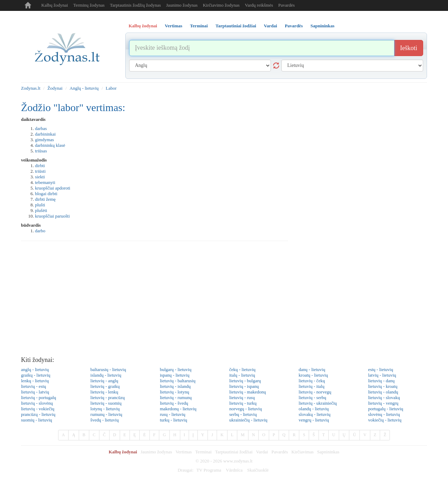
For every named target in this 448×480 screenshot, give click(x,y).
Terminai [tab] (199, 26)
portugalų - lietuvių (386, 409)
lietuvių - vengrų (383, 403)
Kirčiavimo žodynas (221, 5)
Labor (111, 88)
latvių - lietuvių (382, 375)
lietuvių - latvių (35, 392)
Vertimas (184, 452)
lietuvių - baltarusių (178, 381)
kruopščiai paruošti (52, 216)
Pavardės (286, 5)
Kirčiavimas (302, 452)
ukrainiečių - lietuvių (248, 420)
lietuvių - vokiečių (38, 409)
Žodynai (55, 88)
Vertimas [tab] (174, 26)
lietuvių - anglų (104, 381)
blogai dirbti (46, 194)
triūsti (40, 171)
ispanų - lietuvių (175, 375)
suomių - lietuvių (37, 420)
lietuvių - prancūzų (107, 397)
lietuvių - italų (311, 386)
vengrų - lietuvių (314, 420)
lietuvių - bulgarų (245, 381)
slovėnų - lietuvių (384, 414)
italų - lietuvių (242, 375)
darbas (41, 128)
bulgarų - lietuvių (176, 369)
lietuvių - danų (381, 381)
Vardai (262, 452)
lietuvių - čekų (312, 381)
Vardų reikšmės (259, 5)
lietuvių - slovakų (384, 397)
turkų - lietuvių (174, 420)
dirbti (40, 166)
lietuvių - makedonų (248, 392)
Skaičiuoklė (258, 470)
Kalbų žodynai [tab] (143, 26)
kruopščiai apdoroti (53, 188)
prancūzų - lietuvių (38, 414)
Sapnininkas (328, 452)
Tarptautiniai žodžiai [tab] (236, 26)
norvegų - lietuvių (246, 409)
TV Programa (209, 470)
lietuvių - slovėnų (37, 403)
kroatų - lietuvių (313, 375)
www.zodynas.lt (238, 461)
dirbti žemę (45, 199)
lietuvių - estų (34, 386)
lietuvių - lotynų (175, 392)
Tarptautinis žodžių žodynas (135, 5)
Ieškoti (409, 48)
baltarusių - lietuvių (108, 369)
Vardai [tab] (271, 26)
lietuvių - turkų (243, 403)
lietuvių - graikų (105, 386)
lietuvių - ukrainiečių (318, 403)
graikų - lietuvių (36, 375)
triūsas (41, 151)
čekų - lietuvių (242, 369)
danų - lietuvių (312, 369)
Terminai (204, 452)
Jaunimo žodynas (182, 5)
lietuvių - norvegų (315, 392)
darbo (40, 231)
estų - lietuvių (381, 369)
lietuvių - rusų (242, 397)
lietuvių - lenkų (104, 392)
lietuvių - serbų (312, 397)
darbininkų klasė (50, 145)
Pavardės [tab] (294, 26)
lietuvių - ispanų (244, 386)
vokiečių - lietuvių (385, 420)
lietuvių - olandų (383, 392)
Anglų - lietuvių (84, 88)
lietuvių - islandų (175, 386)
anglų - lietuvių (35, 369)
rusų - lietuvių (173, 414)
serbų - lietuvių (243, 414)
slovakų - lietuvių (314, 414)
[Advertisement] (224, 301)
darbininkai (45, 134)
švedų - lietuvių (104, 420)
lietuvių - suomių (106, 403)
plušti (40, 205)
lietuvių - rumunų (176, 397)
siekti (40, 177)
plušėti (41, 210)
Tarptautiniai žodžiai (234, 452)
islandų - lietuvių (106, 375)
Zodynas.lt (31, 88)
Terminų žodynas (89, 5)
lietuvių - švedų (174, 403)
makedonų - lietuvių (178, 409)
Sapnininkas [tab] (323, 26)
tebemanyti (45, 182)
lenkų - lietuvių (35, 381)
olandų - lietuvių (314, 409)
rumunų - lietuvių (106, 414)
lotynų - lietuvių (105, 409)
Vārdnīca (234, 470)
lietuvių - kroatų (383, 386)
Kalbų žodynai (55, 5)
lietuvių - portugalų (38, 397)
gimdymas (44, 140)
